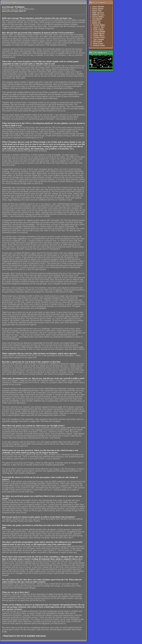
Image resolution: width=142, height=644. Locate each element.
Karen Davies (98, 9)
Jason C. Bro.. (99, 27)
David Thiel (97, 11)
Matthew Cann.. (99, 15)
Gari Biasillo (97, 19)
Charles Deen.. (100, 37)
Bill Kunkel (98, 41)
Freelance (20, 7)
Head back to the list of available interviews (25, 636)
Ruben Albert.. (99, 35)
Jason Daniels (98, 7)
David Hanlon (99, 33)
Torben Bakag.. (100, 31)
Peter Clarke (99, 29)
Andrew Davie (99, 45)
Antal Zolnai (98, 43)
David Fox (96, 21)
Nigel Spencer (98, 13)
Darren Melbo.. (98, 17)
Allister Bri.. (97, 23)
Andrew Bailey (99, 25)
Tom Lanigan (99, 39)
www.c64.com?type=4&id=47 (14, 11)
